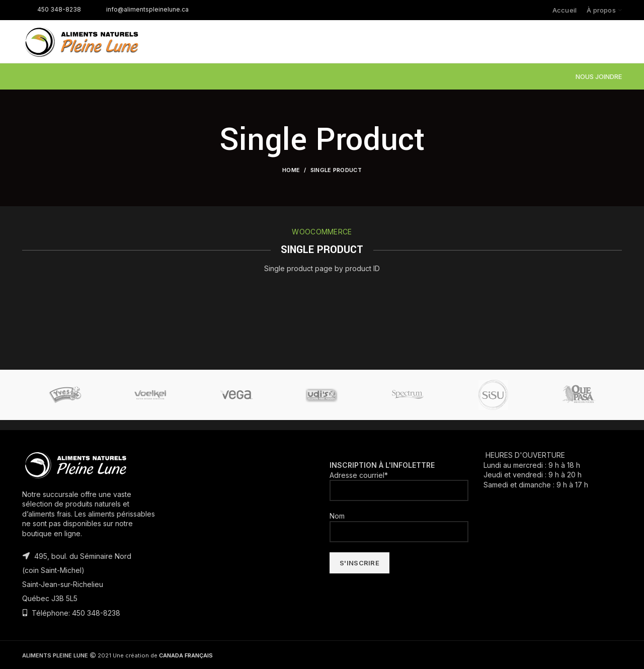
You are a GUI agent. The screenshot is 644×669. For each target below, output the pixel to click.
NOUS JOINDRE (599, 76)
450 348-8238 (52, 9)
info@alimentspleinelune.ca (140, 9)
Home (291, 170)
